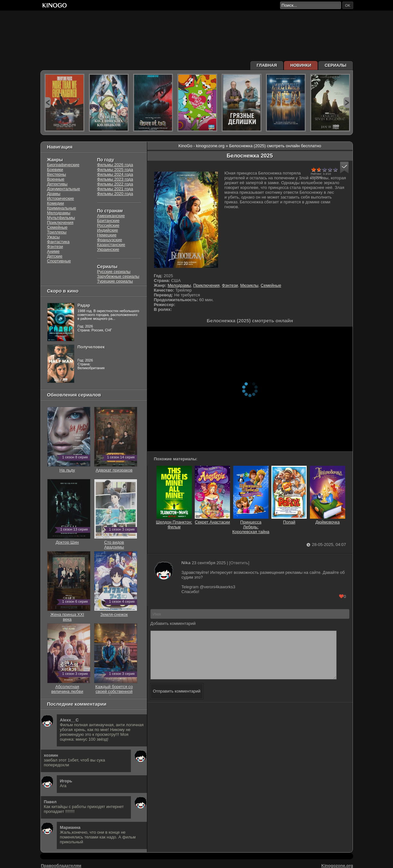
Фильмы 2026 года (115, 165)
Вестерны (57, 174)
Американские (111, 216)
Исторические (61, 198)
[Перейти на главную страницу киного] (160, 5)
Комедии (56, 203)
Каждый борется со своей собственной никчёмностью (116, 689)
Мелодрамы (179, 285)
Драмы (54, 194)
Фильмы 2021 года (115, 189)
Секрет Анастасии (212, 520)
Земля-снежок (116, 612)
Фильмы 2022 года (115, 184)
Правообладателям (61, 866)
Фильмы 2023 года (115, 179)
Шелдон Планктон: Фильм (174, 522)
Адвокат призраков (116, 468)
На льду (69, 468)
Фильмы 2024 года (115, 174)
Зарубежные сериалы (118, 276)
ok (348, 5)
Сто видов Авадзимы (116, 542)
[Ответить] (239, 563)
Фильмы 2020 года (115, 194)
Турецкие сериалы (115, 281)
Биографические (63, 165)
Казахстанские (111, 245)
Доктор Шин (69, 540)
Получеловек (91, 347)
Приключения (206, 285)
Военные (56, 179)
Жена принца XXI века (69, 614)
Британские (108, 221)
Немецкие (107, 235)
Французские (110, 240)
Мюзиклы (249, 285)
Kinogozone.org (337, 866)
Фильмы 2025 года (115, 170)
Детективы (57, 184)
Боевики (55, 170)
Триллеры (57, 232)
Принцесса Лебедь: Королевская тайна (251, 524)
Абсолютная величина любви (69, 687)
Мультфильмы (61, 218)
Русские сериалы (114, 272)
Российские (108, 225)
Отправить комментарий (177, 701)
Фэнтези (230, 285)
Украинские (108, 249)
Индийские (108, 230)
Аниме (53, 251)
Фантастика (58, 242)
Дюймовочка (328, 520)
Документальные (64, 189)
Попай (289, 520)
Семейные (271, 285)
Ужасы (54, 237)
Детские (55, 256)
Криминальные (62, 208)
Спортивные (59, 261)
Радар (84, 305)
